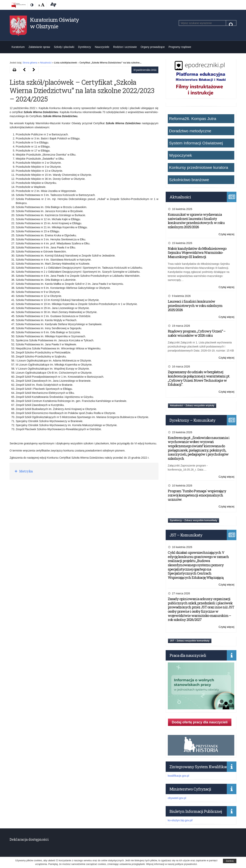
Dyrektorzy (84, 47)
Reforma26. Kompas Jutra (193, 119)
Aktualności (46, 63)
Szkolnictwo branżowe (189, 180)
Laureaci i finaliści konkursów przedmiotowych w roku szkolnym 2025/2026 (195, 305)
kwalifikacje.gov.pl (178, 776)
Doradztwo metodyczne (190, 131)
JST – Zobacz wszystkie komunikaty (190, 641)
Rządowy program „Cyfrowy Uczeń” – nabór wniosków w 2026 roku (197, 333)
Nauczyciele (102, 47)
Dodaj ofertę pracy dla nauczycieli (200, 722)
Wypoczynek (181, 155)
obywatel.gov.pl (177, 798)
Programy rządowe (180, 47)
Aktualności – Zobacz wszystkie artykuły (192, 406)
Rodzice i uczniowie (125, 47)
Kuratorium (18, 47)
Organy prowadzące (153, 47)
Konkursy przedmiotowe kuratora (199, 167)
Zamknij (230, 861)
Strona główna (30, 63)
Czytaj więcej (226, 234)
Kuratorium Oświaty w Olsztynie (54, 23)
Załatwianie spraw (39, 47)
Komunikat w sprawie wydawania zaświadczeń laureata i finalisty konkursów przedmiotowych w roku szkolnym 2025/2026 (196, 221)
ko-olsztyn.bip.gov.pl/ (180, 820)
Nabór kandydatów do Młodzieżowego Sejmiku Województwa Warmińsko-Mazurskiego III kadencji (197, 253)
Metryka (26, 471)
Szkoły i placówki (64, 47)
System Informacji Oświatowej (196, 143)
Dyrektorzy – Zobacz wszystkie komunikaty (194, 520)
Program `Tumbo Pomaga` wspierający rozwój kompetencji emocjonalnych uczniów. (197, 495)
